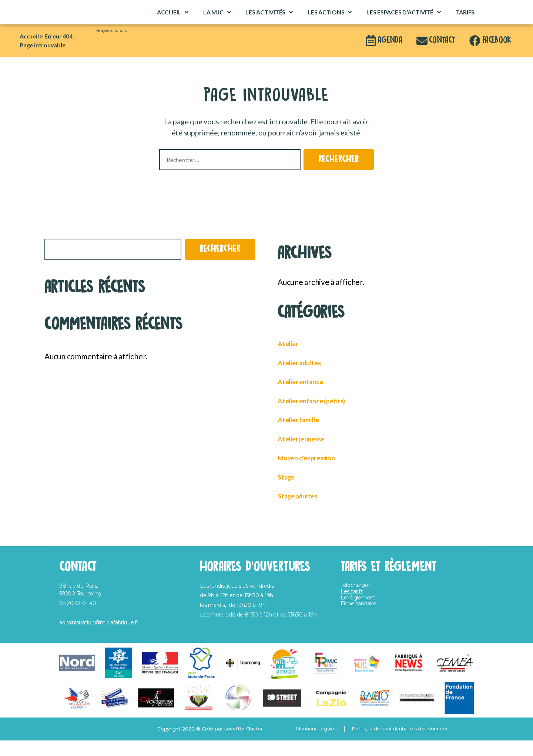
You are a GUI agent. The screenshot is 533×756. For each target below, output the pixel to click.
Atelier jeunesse (306, 454)
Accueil (173, 20)
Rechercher (60, 249)
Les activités (269, 20)
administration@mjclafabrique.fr (99, 638)
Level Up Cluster (243, 745)
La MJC (217, 20)
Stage (288, 492)
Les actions (330, 20)
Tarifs (465, 20)
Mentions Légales (316, 745)
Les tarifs (352, 607)
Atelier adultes (303, 378)
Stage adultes (301, 511)
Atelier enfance (304, 397)
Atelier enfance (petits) (318, 416)
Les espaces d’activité (404, 20)
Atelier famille (302, 435)
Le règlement (358, 613)
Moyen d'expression (312, 473)
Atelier (290, 359)
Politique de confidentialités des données (400, 745)
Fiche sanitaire (358, 619)
